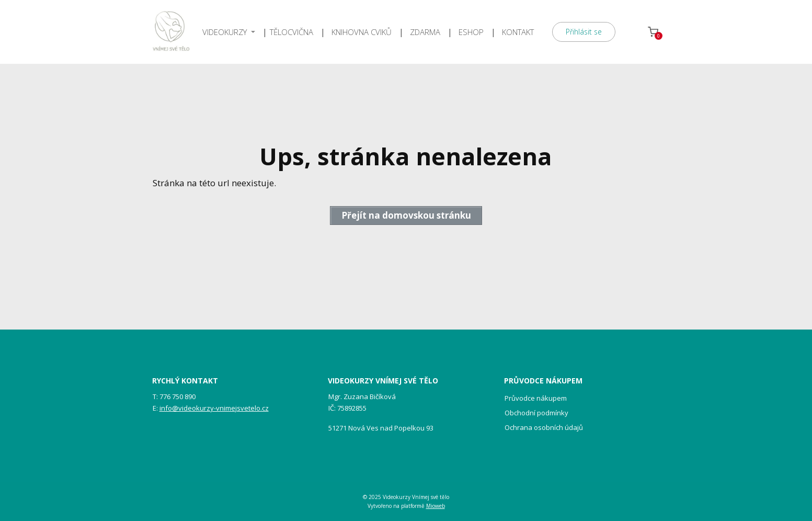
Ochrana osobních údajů (544, 427)
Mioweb (436, 506)
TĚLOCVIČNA (291, 32)
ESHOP (471, 32)
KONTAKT (518, 32)
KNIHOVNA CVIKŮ (362, 32)
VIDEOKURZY (225, 32)
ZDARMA (425, 32)
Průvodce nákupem (536, 398)
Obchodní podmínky (536, 413)
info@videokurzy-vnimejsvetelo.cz (214, 408)
